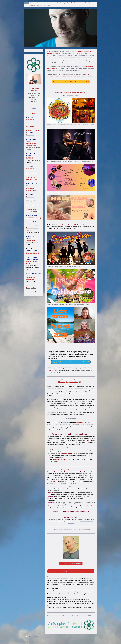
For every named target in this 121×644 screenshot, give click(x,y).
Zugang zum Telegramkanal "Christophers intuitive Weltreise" (71, 362)
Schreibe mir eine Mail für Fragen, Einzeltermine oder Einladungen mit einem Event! (71, 571)
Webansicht (93, 638)
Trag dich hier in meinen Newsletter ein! (71, 563)
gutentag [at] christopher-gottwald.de (81, 616)
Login (94, 636)
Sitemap (36, 637)
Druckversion (30, 637)
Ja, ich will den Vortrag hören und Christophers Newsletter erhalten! (71, 82)
